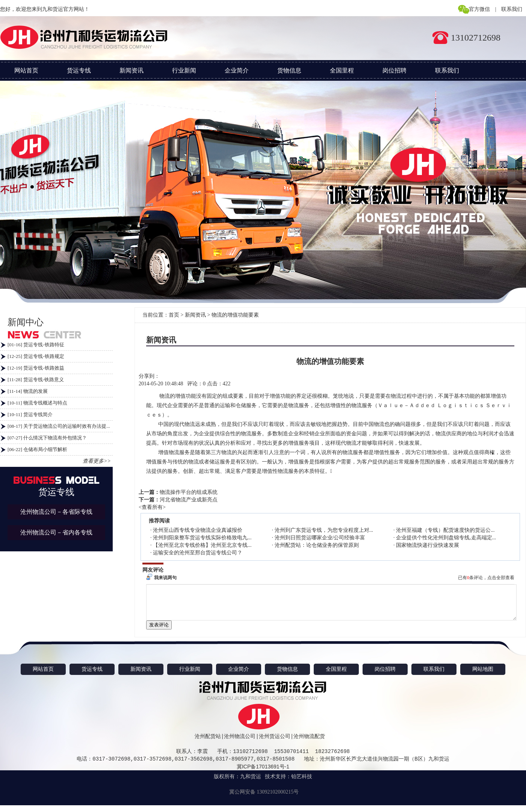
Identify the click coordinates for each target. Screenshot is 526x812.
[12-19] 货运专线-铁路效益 (36, 368)
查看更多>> (97, 461)
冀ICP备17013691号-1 (263, 773)
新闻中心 (26, 322)
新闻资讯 (131, 70)
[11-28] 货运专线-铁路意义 (36, 380)
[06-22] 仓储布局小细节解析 (37, 449)
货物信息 (289, 70)
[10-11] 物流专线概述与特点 (37, 403)
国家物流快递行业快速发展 (428, 545)
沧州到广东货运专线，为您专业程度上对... (324, 530)
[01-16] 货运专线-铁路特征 (36, 345)
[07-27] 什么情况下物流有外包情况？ (47, 438)
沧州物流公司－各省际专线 (56, 512)
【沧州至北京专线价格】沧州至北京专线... (202, 545)
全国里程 (342, 70)
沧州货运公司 (275, 743)
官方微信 (479, 9)
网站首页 (26, 70)
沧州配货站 (208, 743)
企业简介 (237, 70)
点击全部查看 (501, 578)
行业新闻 (184, 70)
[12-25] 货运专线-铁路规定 (36, 356)
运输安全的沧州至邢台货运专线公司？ (198, 553)
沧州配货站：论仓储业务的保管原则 (317, 545)
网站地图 (483, 676)
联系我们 (512, 9)
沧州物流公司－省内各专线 (56, 532)
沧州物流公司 (240, 743)
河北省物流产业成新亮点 (189, 500)
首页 (174, 315)
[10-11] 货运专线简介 (30, 414)
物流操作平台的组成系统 (189, 492)
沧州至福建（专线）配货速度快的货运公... (445, 530)
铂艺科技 (302, 783)
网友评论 (153, 570)
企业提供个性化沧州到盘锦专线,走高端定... (446, 538)
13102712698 (476, 38)
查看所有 (152, 507)
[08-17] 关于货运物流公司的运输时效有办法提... (59, 426)
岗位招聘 (394, 70)
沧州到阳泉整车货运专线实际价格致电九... (202, 538)
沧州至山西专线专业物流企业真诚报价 (198, 530)
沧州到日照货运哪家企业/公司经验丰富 (320, 538)
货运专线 (79, 70)
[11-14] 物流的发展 (28, 391)
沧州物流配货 (309, 743)
